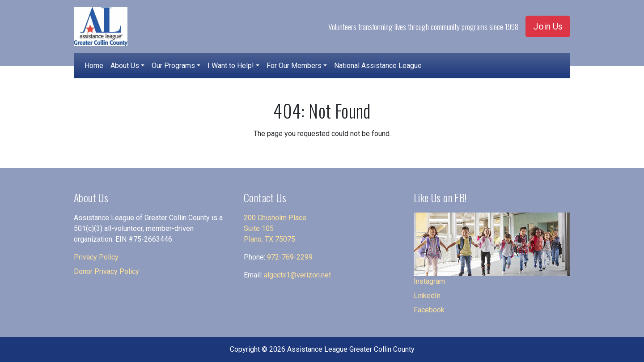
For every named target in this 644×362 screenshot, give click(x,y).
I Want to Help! (231, 66)
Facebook (429, 310)
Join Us (548, 26)
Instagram (429, 281)
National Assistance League (378, 66)
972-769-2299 (290, 257)
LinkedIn (427, 296)
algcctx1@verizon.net (297, 275)
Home (94, 66)
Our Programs (173, 66)
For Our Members (294, 66)
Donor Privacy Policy (106, 271)
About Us (125, 66)
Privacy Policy (96, 257)
